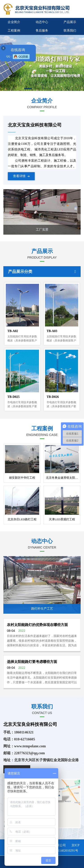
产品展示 (70, 22)
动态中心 (42, 22)
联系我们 (70, 31)
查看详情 (21, 176)
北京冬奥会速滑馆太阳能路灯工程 (62, 478)
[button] (28, 89)
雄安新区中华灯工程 (22, 478)
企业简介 (14, 22)
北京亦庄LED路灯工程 (22, 519)
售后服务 (42, 31)
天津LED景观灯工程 (62, 519)
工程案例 (14, 31)
